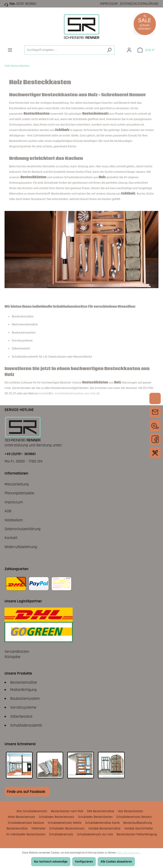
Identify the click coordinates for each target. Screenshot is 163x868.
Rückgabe (12, 657)
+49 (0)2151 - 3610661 (20, 454)
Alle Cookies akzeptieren (116, 862)
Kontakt (11, 538)
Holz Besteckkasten (130, 811)
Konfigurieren (84, 862)
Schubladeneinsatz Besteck (134, 817)
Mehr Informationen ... (129, 853)
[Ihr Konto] (129, 50)
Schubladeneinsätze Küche (102, 823)
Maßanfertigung (23, 690)
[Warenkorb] (147, 50)
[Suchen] (109, 50)
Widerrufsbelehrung (21, 547)
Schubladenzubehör (26, 725)
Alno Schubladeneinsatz (32, 811)
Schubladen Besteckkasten (95, 817)
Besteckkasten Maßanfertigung (137, 834)
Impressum (109, 4)
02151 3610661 (26, 4)
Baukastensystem (25, 699)
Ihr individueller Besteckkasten (26, 834)
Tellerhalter (38, 828)
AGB (8, 511)
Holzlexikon (14, 520)
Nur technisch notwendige (51, 862)
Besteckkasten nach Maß (67, 811)
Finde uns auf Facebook (26, 792)
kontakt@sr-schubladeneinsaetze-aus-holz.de (69, 393)
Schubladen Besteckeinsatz (57, 817)
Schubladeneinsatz (61, 834)
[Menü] (10, 50)
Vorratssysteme (23, 707)
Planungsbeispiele (19, 493)
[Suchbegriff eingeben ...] (64, 50)
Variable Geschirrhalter (139, 828)
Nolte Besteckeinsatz (22, 817)
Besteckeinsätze (24, 682)
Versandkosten (17, 652)
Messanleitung (17, 484)
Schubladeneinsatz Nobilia (65, 823)
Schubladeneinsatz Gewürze (26, 823)
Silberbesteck (21, 716)
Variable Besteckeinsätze (104, 828)
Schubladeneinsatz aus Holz (95, 834)
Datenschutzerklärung (139, 4)
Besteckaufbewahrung (138, 823)
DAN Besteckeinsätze (101, 811)
